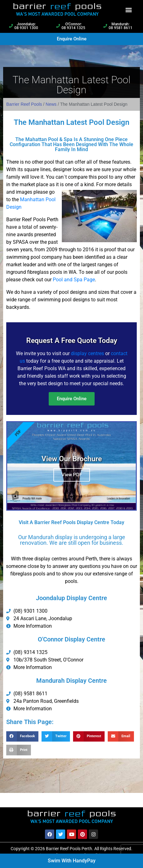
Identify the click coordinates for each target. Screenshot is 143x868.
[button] (129, 10)
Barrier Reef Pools (24, 104)
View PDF (72, 475)
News (51, 104)
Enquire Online (72, 399)
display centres (87, 353)
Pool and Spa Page (74, 280)
